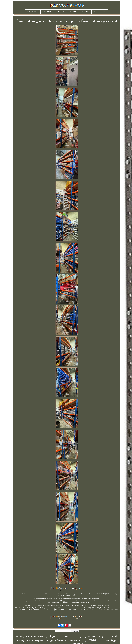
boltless (19, 637)
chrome (81, 641)
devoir (30, 640)
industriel (38, 637)
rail (89, 637)
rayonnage (99, 636)
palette (72, 637)
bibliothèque (79, 637)
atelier (61, 637)
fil (24, 637)
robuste (73, 641)
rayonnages (101, 641)
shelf (46, 637)
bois (67, 641)
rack (108, 637)
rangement (39, 641)
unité (114, 636)
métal (29, 636)
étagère (53, 636)
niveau (59, 641)
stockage (111, 640)
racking (21, 641)
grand (85, 637)
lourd (92, 640)
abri (66, 637)
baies (86, 641)
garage (49, 640)
